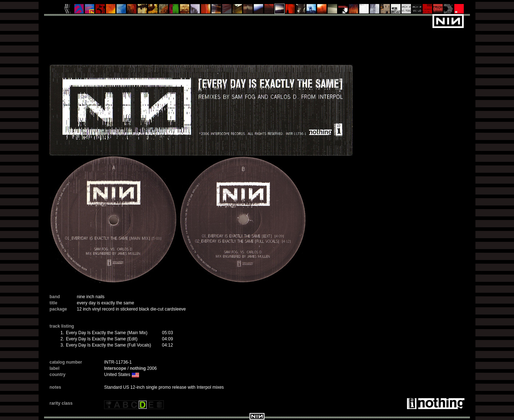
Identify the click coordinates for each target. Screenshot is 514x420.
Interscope (115, 368)
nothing (138, 368)
